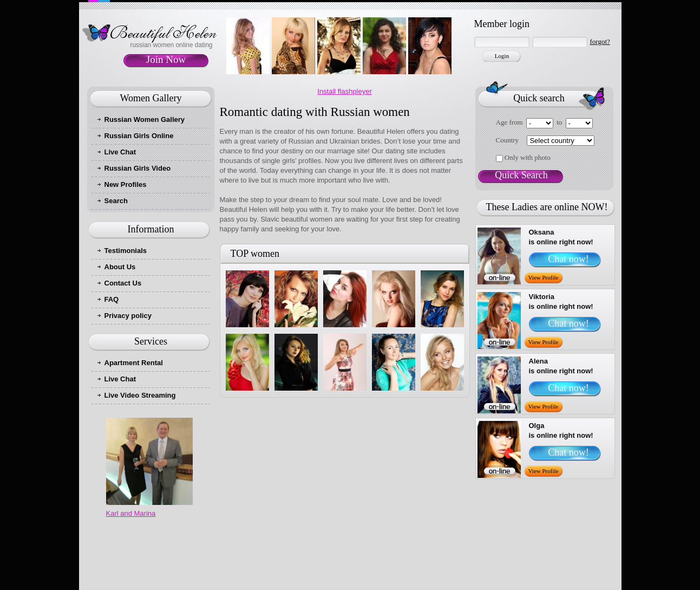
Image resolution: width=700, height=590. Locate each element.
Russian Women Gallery (145, 119)
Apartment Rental (134, 363)
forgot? (600, 41)
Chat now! (568, 259)
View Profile (544, 277)
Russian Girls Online (139, 136)
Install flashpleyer (344, 91)
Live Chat (120, 152)
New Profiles (126, 184)
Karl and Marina (131, 513)
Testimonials (126, 251)
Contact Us (123, 283)
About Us (120, 267)
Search (116, 201)
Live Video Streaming (140, 395)
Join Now (166, 59)
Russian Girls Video (138, 168)
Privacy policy (128, 316)
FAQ (112, 299)
